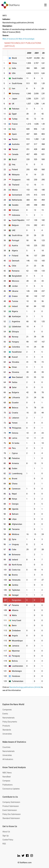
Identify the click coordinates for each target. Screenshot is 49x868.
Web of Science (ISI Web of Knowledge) (18, 39)
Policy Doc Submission (12, 814)
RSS (4, 844)
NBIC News (7, 773)
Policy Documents (10, 722)
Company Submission (11, 802)
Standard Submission (11, 818)
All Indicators (8, 759)
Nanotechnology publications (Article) (25, 687)
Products (6, 726)
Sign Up (6, 836)
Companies (7, 710)
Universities (7, 734)
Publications (8, 785)
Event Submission (10, 810)
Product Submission (11, 806)
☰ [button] (45, 5)
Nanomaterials (8, 718)
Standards (7, 730)
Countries (6, 747)
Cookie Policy (8, 840)
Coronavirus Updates (11, 789)
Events (5, 714)
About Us (6, 832)
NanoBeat (7, 777)
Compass (6, 781)
